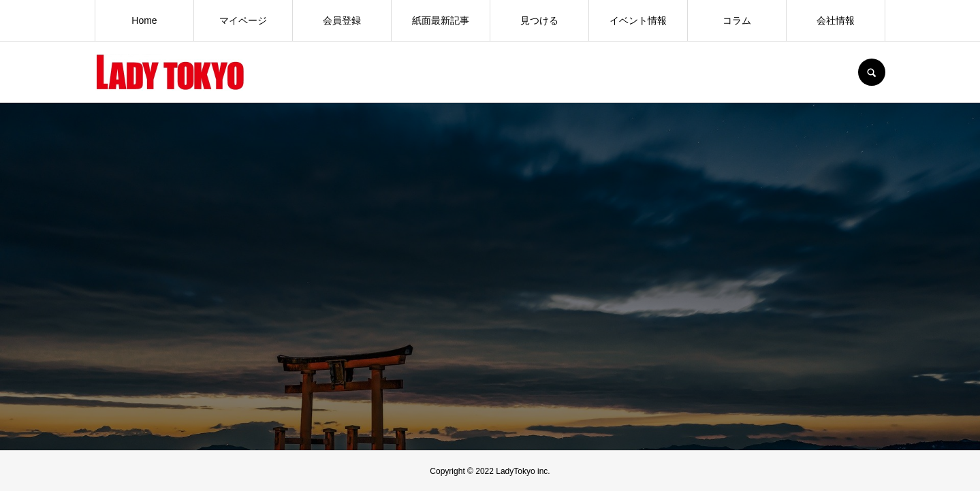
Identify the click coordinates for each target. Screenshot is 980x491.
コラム (737, 20)
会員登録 (342, 20)
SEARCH (872, 72)
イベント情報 (638, 20)
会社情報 (836, 20)
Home (144, 20)
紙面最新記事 (441, 20)
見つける (539, 20)
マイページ (243, 20)
